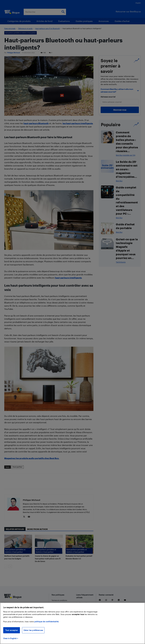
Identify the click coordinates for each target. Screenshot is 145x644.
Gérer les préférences (33, 630)
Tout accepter (12, 630)
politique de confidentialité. (47, 621)
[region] (72, 623)
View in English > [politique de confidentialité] (11, 638)
